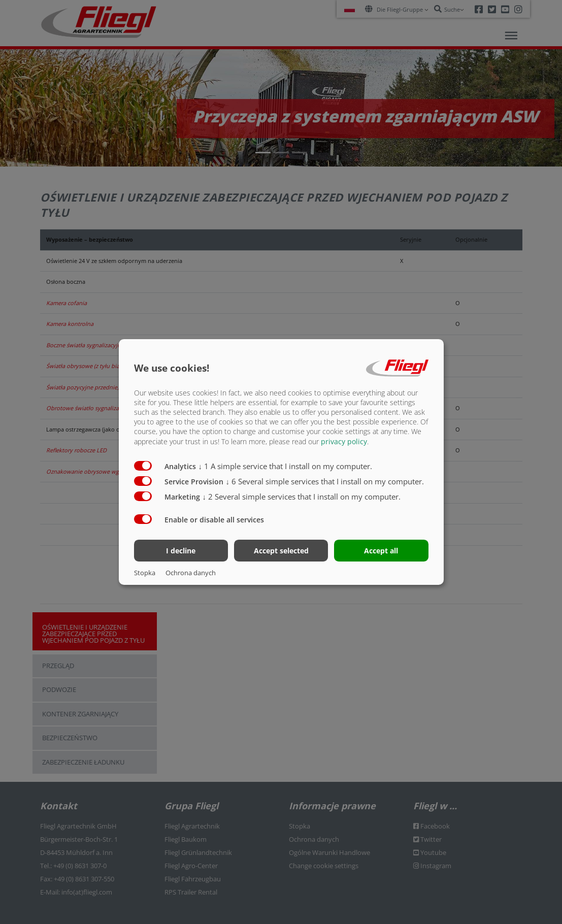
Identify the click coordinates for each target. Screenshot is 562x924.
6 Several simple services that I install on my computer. (325, 481)
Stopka (145, 573)
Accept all (381, 551)
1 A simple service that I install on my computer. (286, 466)
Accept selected (281, 551)
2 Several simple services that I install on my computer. (302, 496)
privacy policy (344, 441)
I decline (181, 551)
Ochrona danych (191, 573)
